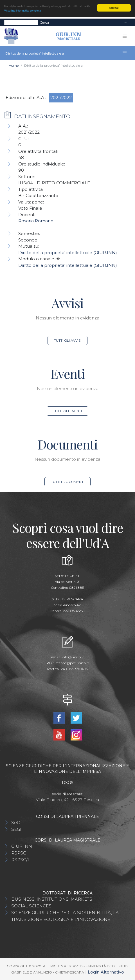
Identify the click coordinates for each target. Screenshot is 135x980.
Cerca (44, 22)
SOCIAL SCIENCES (31, 906)
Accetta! (114, 8)
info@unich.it (73, 657)
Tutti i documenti (68, 482)
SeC (16, 823)
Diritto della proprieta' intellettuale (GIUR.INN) (68, 253)
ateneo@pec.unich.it (72, 663)
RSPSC (19, 853)
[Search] (21, 22)
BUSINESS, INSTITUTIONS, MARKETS (52, 899)
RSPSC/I (20, 860)
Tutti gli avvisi (68, 340)
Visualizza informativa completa (22, 11)
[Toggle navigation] (125, 22)
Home (14, 65)
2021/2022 (61, 98)
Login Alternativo (106, 972)
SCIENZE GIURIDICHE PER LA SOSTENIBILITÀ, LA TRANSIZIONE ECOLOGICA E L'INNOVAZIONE (65, 916)
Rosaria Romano (36, 221)
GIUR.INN (22, 846)
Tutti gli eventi (67, 411)
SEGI (16, 829)
